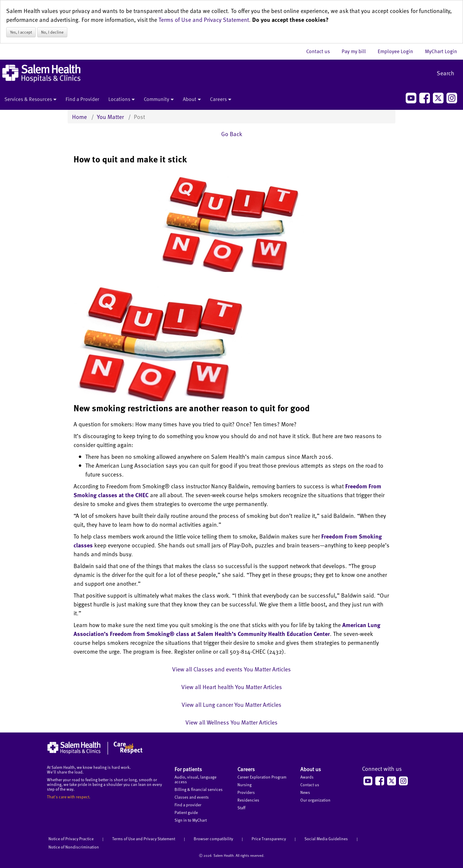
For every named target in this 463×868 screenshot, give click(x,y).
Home (79, 117)
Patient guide (186, 812)
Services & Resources (30, 99)
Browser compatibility (213, 839)
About (192, 99)
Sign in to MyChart (191, 820)
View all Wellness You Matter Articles (231, 722)
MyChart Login (441, 51)
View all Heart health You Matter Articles (232, 687)
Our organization (315, 800)
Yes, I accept (21, 32)
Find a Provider (82, 99)
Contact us (321, 51)
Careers (221, 99)
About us (311, 769)
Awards (307, 777)
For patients (188, 769)
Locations (122, 99)
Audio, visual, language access (195, 779)
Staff (241, 808)
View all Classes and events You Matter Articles (231, 669)
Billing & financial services (199, 789)
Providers (246, 792)
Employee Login (398, 51)
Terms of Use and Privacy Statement (204, 19)
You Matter (110, 117)
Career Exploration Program (262, 777)
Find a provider (188, 805)
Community (159, 99)
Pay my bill (357, 51)
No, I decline (52, 32)
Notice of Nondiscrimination (74, 847)
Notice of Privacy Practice (71, 839)
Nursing (244, 785)
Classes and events (192, 797)
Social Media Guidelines (326, 839)
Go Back (232, 134)
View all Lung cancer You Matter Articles (231, 704)
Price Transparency (269, 839)
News (305, 792)
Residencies (248, 800)
